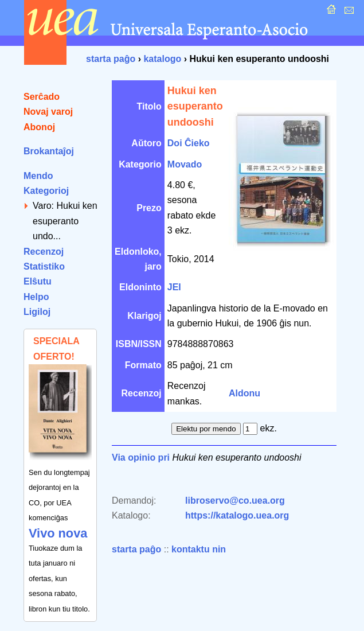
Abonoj (39, 127)
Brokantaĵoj (49, 151)
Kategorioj (46, 191)
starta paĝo (111, 59)
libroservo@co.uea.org (235, 500)
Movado (185, 164)
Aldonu (244, 393)
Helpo (36, 297)
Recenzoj (44, 252)
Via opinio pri (141, 457)
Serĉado (42, 97)
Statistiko (44, 266)
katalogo (162, 59)
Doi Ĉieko (189, 143)
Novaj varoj (48, 112)
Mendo (38, 176)
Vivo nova (58, 533)
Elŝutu (38, 281)
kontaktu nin (199, 549)
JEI (174, 287)
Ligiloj (37, 312)
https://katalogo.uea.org (237, 515)
